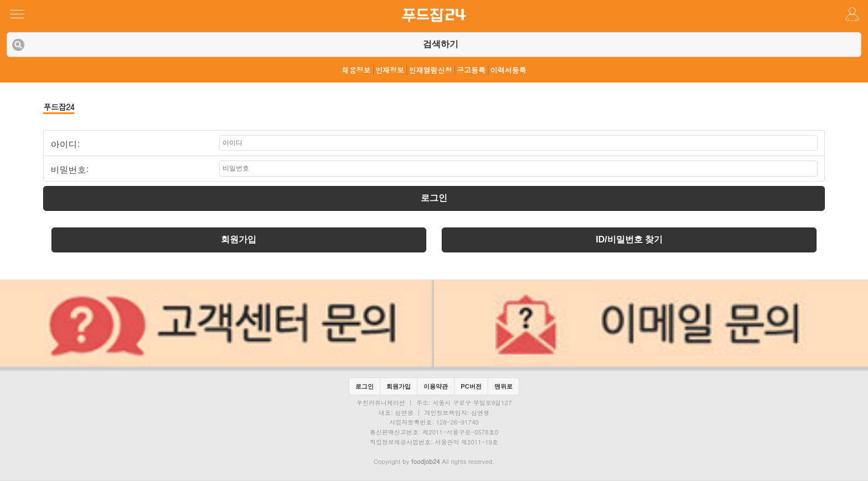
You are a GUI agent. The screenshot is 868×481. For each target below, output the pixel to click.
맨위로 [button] (503, 386)
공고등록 (471, 70)
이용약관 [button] (436, 386)
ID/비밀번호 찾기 (629, 239)
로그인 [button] (365, 386)
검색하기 (441, 44)
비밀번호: (69, 170)
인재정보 (390, 70)
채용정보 (356, 70)
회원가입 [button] (399, 386)
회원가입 (239, 239)
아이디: (65, 144)
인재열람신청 (431, 70)
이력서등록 (508, 70)
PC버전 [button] (471, 386)
